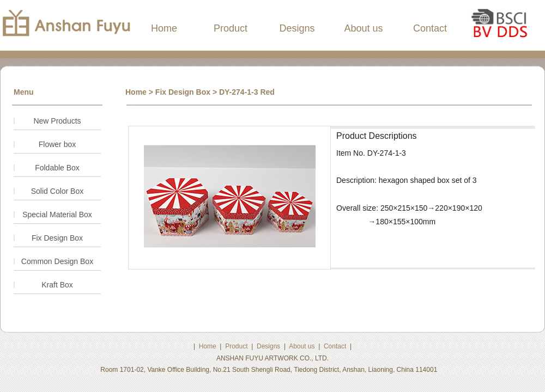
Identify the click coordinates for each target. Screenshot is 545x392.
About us (363, 28)
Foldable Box (57, 168)
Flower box (57, 144)
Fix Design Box (57, 238)
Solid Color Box (57, 191)
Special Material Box (57, 215)
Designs (297, 28)
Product (231, 28)
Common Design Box (57, 261)
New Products (57, 121)
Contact (430, 28)
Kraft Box (57, 285)
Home (164, 28)
